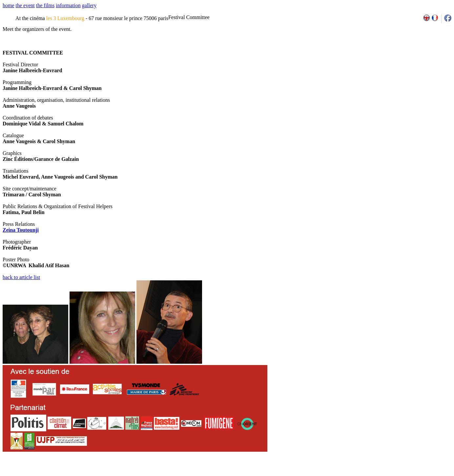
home (9, 5)
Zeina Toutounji (21, 230)
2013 (403, 474)
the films (45, 5)
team (119, 474)
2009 (375, 474)
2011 (389, 474)
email (53, 474)
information (68, 5)
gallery (89, 5)
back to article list (21, 277)
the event (25, 5)
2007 (361, 474)
